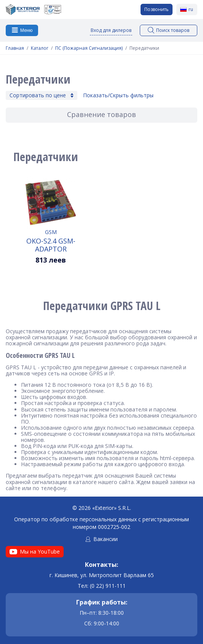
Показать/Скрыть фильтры (118, 95)
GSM (51, 232)
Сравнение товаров (101, 114)
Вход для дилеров (111, 30)
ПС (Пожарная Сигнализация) (89, 48)
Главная (15, 48)
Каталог (40, 48)
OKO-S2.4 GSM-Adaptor (51, 245)
